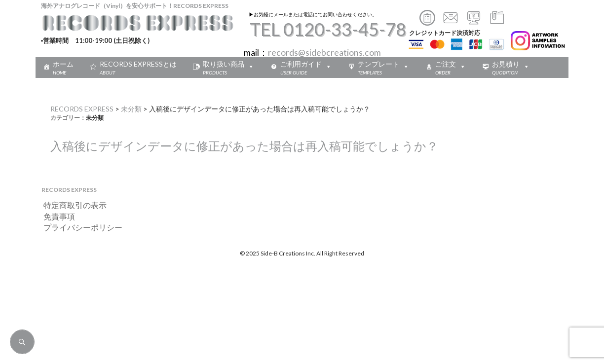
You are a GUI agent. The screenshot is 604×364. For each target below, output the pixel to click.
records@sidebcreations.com (324, 53)
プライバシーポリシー (79, 227)
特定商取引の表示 (71, 205)
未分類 (131, 109)
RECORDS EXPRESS (82, 109)
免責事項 (55, 216)
